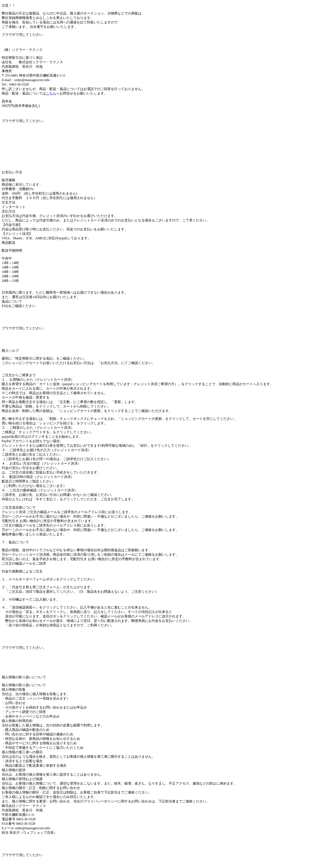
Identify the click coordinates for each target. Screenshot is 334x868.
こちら (51, 93)
